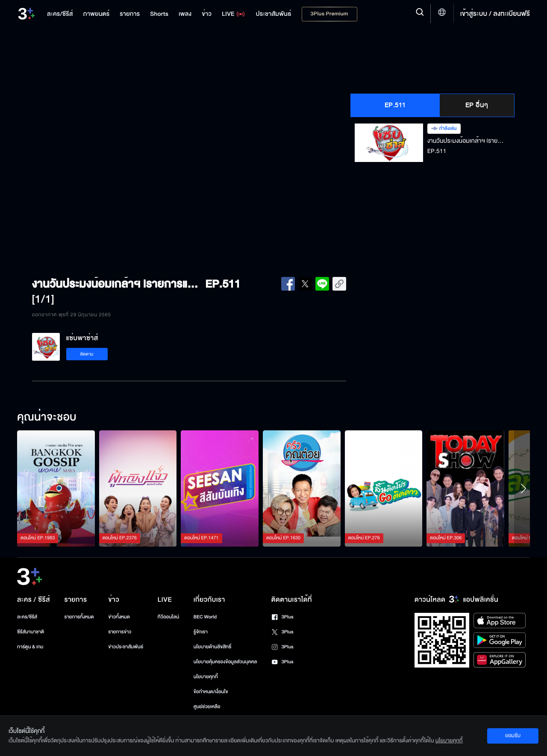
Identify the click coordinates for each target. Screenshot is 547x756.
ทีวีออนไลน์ (168, 617)
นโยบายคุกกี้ (206, 677)
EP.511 (395, 105)
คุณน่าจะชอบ (47, 418)
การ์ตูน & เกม (30, 647)
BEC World (205, 617)
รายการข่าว (120, 632)
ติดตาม (87, 354)
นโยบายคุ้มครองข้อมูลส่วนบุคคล (225, 662)
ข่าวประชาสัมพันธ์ (126, 647)
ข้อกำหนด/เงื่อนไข (211, 692)
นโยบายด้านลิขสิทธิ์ (213, 647)
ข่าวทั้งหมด (119, 617)
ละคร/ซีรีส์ (27, 617)
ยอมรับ (513, 735)
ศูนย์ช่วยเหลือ (207, 707)
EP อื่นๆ (477, 105)
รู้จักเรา (201, 632)
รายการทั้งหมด (79, 617)
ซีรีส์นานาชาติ (31, 632)
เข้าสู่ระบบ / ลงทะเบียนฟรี (495, 14)
